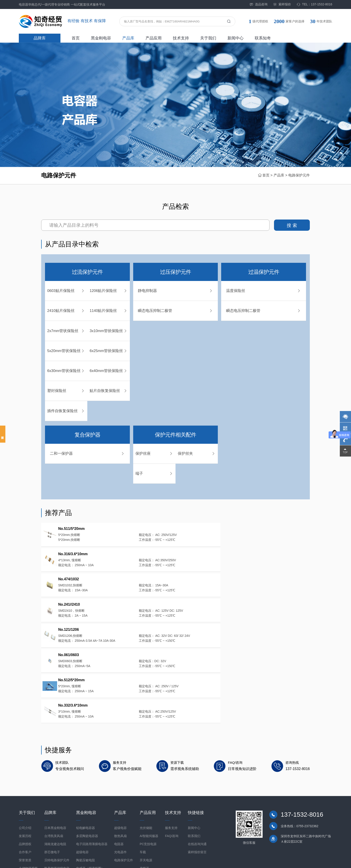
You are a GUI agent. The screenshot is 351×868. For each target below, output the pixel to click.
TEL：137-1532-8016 (314, 4)
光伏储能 (146, 780)
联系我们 (194, 788)
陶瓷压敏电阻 (86, 812)
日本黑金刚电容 (55, 780)
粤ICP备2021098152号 (108, 861)
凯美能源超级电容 (57, 820)
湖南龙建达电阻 (55, 796)
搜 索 (292, 225)
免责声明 (312, 861)
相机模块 (82, 829)
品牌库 (40, 38)
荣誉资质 (25, 812)
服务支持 (171, 780)
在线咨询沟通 (197, 796)
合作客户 (25, 804)
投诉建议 (3, 434)
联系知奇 (263, 38)
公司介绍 (25, 780)
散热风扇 (120, 788)
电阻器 (119, 796)
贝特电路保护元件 (57, 812)
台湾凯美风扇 (54, 788)
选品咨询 (259, 4)
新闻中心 (235, 38)
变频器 (144, 820)
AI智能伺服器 (149, 788)
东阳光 (49, 829)
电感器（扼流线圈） (90, 820)
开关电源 (146, 812)
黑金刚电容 (101, 38)
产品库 (128, 38)
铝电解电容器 (86, 780)
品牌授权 (25, 796)
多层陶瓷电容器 (87, 788)
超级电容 (82, 804)
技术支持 (181, 38)
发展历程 (25, 788)
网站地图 (326, 861)
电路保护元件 (299, 175)
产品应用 (154, 38)
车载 (143, 804)
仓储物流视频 (28, 820)
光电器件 (120, 804)
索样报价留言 (197, 804)
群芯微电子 (52, 804)
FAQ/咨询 (172, 788)
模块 (79, 837)
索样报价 (282, 4)
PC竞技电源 (148, 796)
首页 (76, 38)
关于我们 (208, 38)
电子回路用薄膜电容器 (92, 796)
